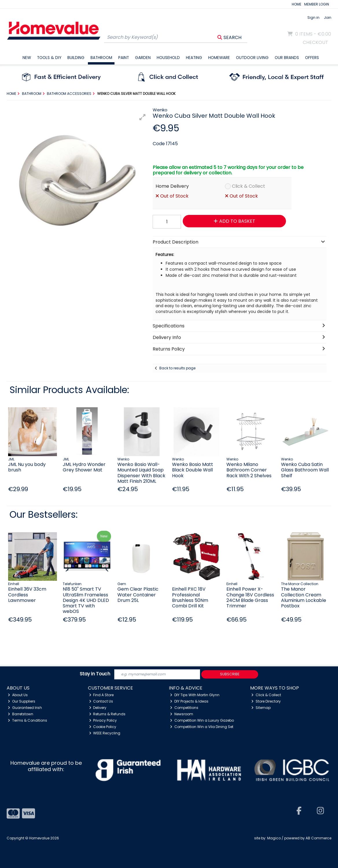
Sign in (313, 17)
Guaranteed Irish (25, 708)
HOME (297, 4)
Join (328, 17)
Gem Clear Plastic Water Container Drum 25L (138, 595)
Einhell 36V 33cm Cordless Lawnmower (27, 595)
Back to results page (177, 368)
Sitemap (261, 708)
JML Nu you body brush (27, 467)
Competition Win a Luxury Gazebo (202, 720)
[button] (143, 117)
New (27, 58)
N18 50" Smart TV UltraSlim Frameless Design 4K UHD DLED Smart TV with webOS (86, 600)
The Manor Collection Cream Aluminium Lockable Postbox (304, 597)
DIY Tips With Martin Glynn (195, 695)
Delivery (98, 708)
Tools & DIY (49, 58)
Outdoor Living (252, 58)
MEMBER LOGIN (317, 4)
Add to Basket (234, 221)
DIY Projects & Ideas (189, 701)
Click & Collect (249, 186)
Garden (143, 58)
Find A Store (101, 695)
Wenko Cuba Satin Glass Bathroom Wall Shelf (305, 470)
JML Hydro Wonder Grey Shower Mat (84, 467)
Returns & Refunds (107, 714)
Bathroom (101, 58)
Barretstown (21, 714)
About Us (18, 695)
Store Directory (266, 701)
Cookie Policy (103, 727)
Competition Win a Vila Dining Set (202, 727)
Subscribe (230, 674)
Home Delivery (172, 186)
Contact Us (101, 701)
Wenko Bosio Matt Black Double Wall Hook (193, 470)
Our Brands (287, 58)
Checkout (315, 42)
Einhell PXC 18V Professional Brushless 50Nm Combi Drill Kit (190, 597)
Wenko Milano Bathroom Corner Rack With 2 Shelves (249, 470)
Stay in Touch (95, 674)
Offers (312, 58)
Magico (274, 838)
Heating (194, 58)
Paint (124, 58)
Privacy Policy (103, 720)
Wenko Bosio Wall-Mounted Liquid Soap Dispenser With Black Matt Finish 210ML (141, 473)
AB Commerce (318, 838)
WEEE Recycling (105, 733)
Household (168, 58)
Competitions (184, 708)
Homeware (219, 58)
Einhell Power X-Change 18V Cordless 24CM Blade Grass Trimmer (250, 597)
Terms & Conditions (27, 720)
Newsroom (182, 714)
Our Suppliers (22, 701)
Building (76, 58)
